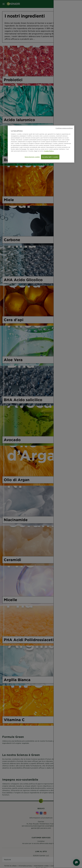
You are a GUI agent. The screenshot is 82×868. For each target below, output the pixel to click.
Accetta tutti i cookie (50, 157)
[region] (41, 144)
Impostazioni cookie (32, 157)
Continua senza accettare (64, 128)
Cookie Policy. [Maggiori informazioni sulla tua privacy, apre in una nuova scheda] (49, 151)
